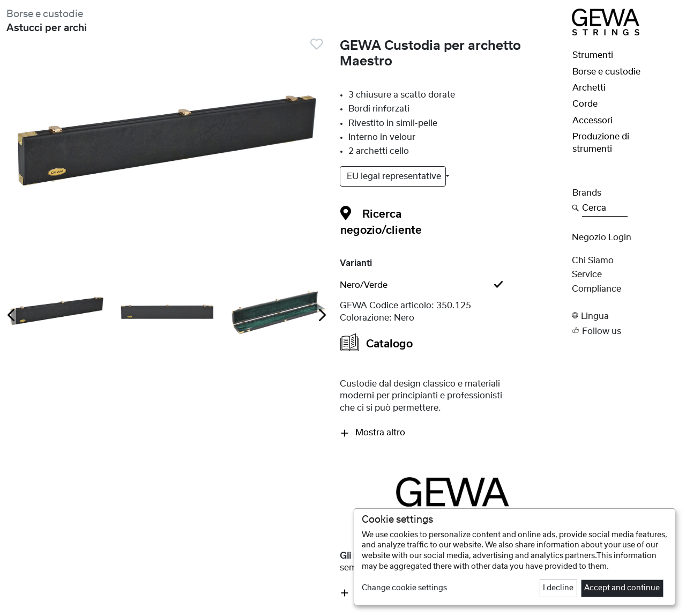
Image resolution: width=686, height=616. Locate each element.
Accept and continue (622, 588)
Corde (585, 104)
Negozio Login (602, 238)
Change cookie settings (404, 588)
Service (587, 274)
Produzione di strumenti (601, 143)
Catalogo (376, 342)
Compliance (596, 289)
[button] (626, 316)
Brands (587, 193)
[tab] (452, 285)
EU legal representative (395, 176)
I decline (558, 588)
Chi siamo (593, 261)
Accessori (592, 121)
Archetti (589, 88)
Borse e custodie (45, 14)
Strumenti (593, 55)
